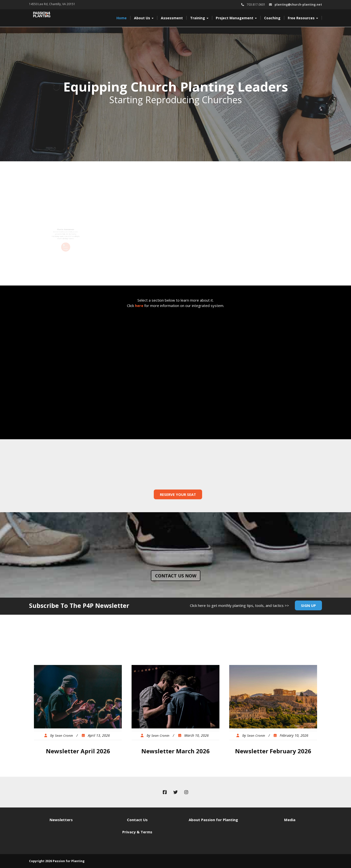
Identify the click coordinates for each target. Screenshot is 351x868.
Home (122, 18)
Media (290, 820)
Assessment (172, 18)
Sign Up (308, 605)
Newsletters (61, 820)
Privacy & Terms (137, 832)
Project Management (236, 18)
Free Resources (303, 18)
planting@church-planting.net (298, 5)
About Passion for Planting (213, 820)
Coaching (272, 18)
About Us (144, 18)
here (139, 306)
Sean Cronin (64, 735)
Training (199, 18)
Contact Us (137, 820)
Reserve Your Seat (178, 494)
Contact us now (176, 576)
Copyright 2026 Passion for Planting (57, 861)
